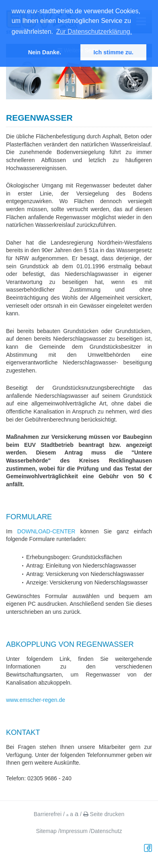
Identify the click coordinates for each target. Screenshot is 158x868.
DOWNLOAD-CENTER (46, 531)
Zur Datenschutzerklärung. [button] (94, 32)
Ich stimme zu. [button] (114, 52)
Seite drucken (104, 814)
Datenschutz (107, 831)
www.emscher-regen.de (36, 700)
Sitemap (46, 831)
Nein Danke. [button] (45, 52)
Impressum (74, 831)
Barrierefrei (48, 814)
